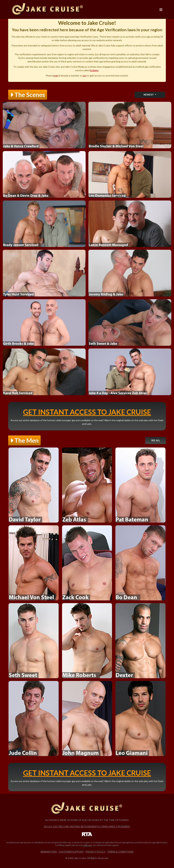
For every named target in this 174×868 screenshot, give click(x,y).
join (84, 76)
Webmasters (49, 852)
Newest (149, 95)
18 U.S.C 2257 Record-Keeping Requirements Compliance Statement (87, 826)
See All (156, 440)
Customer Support (71, 852)
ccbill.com (87, 845)
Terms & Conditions (120, 852)
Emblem (94, 70)
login (56, 76)
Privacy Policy (95, 852)
